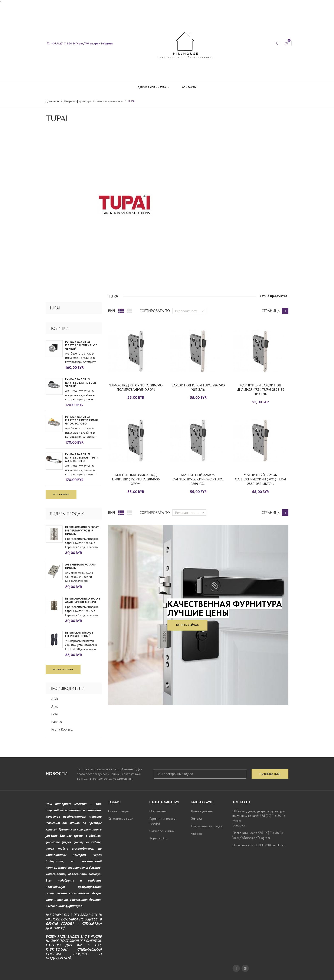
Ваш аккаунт (202, 802)
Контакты (189, 83)
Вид (112, 311)
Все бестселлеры (63, 669)
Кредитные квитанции (207, 826)
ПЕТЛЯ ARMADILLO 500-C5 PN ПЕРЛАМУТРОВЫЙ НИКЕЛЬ (82, 531)
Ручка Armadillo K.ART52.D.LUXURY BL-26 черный (81, 345)
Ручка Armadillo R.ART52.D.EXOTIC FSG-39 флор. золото (82, 420)
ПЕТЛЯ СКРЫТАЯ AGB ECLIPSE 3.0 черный (79, 634)
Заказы (196, 818)
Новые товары (118, 811)
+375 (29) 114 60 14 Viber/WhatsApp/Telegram (80, 39)
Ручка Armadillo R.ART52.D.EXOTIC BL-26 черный (81, 383)
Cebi (55, 714)
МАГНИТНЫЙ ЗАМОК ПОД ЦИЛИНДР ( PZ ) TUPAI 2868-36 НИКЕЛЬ (261, 390)
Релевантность (191, 311)
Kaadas (57, 722)
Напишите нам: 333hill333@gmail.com (259, 845)
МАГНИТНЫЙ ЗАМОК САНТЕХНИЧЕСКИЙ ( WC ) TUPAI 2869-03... (198, 479)
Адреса (196, 834)
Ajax (55, 706)
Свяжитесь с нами (121, 818)
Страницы (271, 311)
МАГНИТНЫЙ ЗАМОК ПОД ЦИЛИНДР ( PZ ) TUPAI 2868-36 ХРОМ (136, 479)
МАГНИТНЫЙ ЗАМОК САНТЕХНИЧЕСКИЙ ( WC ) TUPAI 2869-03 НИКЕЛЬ (261, 479)
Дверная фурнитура (152, 83)
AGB (55, 699)
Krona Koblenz (62, 729)
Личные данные (202, 811)
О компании (158, 811)
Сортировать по (155, 311)
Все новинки (61, 494)
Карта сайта (158, 838)
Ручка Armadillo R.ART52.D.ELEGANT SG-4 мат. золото (82, 458)
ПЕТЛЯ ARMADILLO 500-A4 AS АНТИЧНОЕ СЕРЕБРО (82, 600)
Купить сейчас (188, 625)
